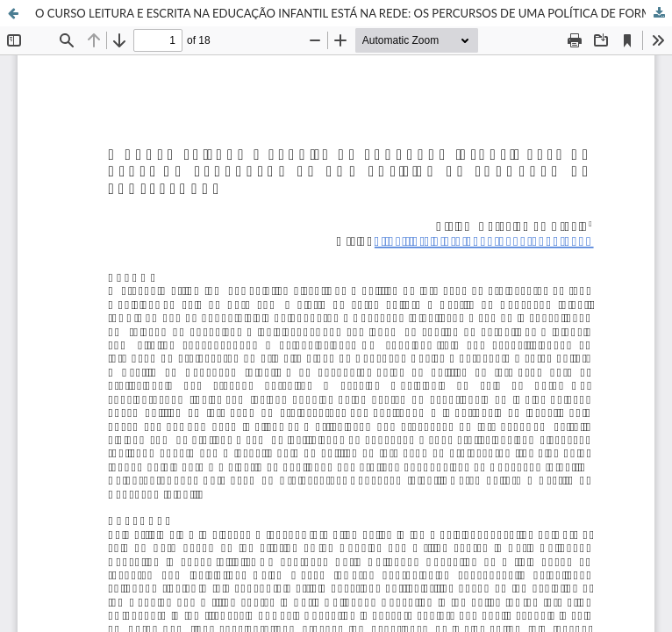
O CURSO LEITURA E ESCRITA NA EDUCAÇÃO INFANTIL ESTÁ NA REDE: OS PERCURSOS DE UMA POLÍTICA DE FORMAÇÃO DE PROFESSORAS (354, 13)
